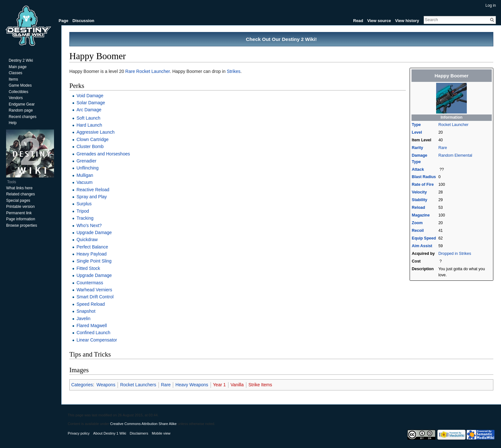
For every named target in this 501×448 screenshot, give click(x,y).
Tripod (83, 211)
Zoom (417, 223)
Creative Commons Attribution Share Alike (143, 424)
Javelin (83, 318)
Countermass (90, 283)
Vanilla (237, 385)
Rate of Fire (423, 185)
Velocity (419, 192)
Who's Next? (89, 225)
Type (416, 125)
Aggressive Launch (95, 132)
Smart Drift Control (95, 297)
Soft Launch (88, 118)
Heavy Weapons (192, 385)
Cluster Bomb (90, 146)
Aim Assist (422, 246)
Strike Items (260, 385)
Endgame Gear (22, 104)
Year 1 (220, 385)
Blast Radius (424, 177)
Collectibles (18, 92)
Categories (82, 385)
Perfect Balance (92, 247)
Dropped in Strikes (455, 254)
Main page (18, 67)
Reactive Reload (93, 190)
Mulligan (85, 175)
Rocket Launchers (138, 385)
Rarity (417, 148)
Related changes (20, 194)
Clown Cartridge (92, 139)
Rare (443, 148)
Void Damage (90, 96)
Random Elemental (455, 155)
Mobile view (161, 433)
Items (13, 79)
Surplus (84, 204)
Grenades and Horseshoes (103, 154)
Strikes (234, 71)
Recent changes (23, 117)
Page (63, 21)
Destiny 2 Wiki (21, 60)
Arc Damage (89, 110)
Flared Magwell (92, 326)
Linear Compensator (97, 340)
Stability (420, 200)
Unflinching (87, 168)
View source (379, 21)
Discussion (83, 21)
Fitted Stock (88, 268)
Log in (491, 5)
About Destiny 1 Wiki (110, 433)
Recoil (418, 231)
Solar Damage (91, 103)
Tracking (85, 218)
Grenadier (86, 161)
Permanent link (19, 213)
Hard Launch (89, 125)
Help (13, 123)
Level (417, 132)
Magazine (421, 215)
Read (358, 21)
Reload (419, 208)
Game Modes (20, 85)
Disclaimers (139, 433)
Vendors (16, 98)
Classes (15, 73)
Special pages (18, 200)
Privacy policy (79, 433)
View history (407, 21)
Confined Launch (93, 333)
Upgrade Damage (94, 232)
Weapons (106, 385)
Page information (21, 219)
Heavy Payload (91, 254)
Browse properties (22, 225)
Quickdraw (87, 240)
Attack (418, 169)
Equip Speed (424, 238)
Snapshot (86, 311)
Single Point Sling (94, 261)
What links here (19, 188)
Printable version (20, 207)
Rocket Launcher (453, 125)
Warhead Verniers (94, 290)
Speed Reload (91, 304)
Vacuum (84, 182)
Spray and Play (92, 197)
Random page (21, 110)
